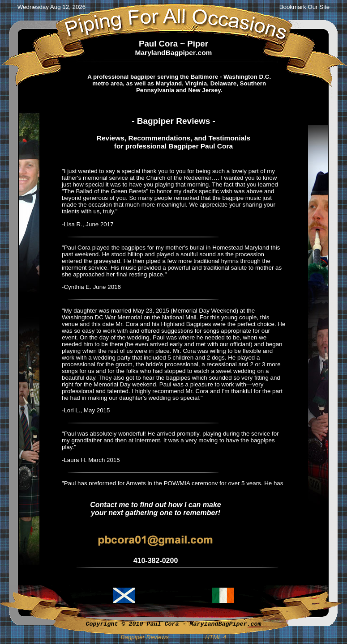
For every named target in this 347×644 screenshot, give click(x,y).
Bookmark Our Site (305, 7)
